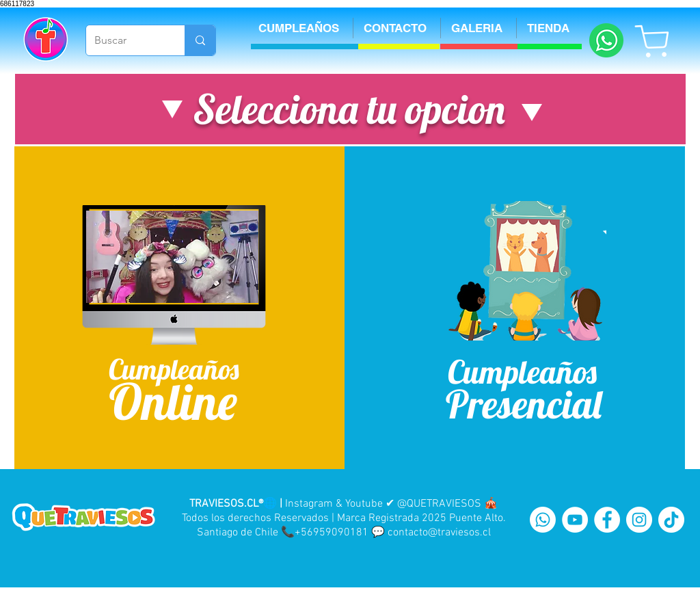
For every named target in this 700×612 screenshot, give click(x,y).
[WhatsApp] (543, 520)
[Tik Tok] (671, 520)
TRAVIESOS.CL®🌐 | (236, 504)
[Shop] (652, 41)
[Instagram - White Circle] (639, 520)
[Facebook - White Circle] (607, 520)
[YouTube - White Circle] (575, 520)
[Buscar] (125, 40)
